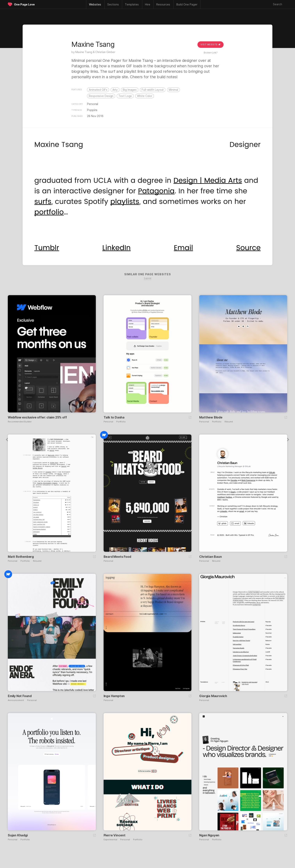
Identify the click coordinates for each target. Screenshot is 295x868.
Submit (147, 278)
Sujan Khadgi (18, 835)
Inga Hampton (114, 696)
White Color (145, 96)
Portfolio (121, 422)
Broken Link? (211, 53)
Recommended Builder (20, 422)
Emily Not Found (20, 696)
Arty (115, 90)
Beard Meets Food (117, 557)
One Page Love (24, 4)
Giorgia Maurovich (213, 696)
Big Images (130, 90)
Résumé (229, 422)
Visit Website (211, 44)
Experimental (110, 840)
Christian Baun (210, 557)
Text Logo (125, 96)
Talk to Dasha (114, 417)
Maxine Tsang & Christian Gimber (95, 52)
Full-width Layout (153, 90)
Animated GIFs (98, 90)
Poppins (92, 110)
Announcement (16, 700)
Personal (93, 104)
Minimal (173, 90)
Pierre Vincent (115, 835)
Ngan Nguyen (209, 835)
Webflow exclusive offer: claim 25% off (37, 417)
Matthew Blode (211, 417)
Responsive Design (101, 96)
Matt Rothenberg (21, 557)
